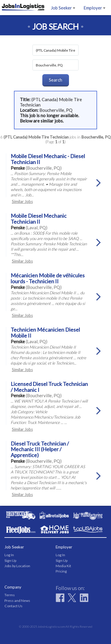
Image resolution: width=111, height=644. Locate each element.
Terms (10, 595)
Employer (94, 8)
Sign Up (10, 560)
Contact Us (13, 606)
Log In (9, 555)
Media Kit (63, 566)
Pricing (61, 571)
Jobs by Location (17, 566)
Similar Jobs (22, 201)
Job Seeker (63, 8)
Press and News (17, 601)
